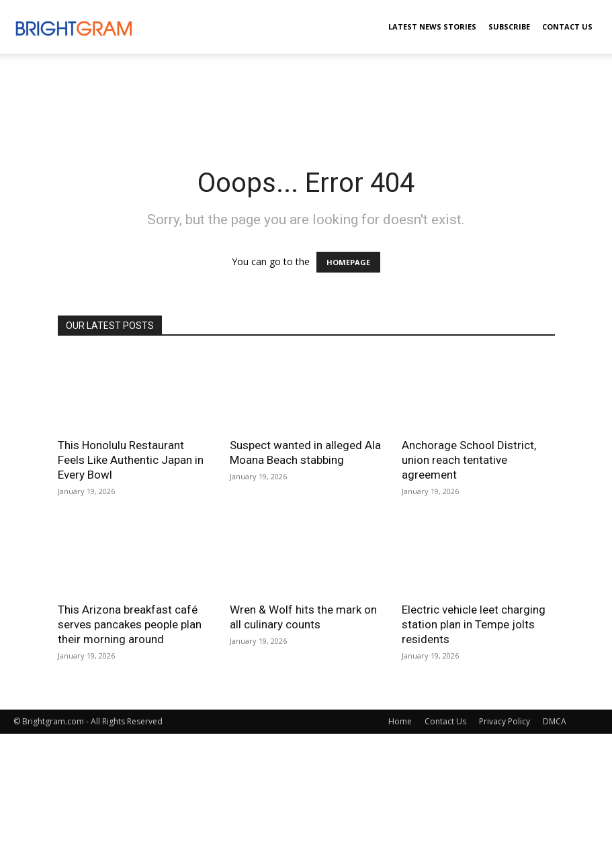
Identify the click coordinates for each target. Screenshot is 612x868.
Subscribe (509, 27)
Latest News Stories (432, 27)
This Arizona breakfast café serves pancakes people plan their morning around (130, 624)
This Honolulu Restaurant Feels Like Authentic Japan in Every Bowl (131, 460)
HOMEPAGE (348, 262)
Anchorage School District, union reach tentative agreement (469, 460)
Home (400, 721)
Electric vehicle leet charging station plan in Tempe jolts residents (474, 624)
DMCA (555, 721)
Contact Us (567, 27)
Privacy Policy (505, 721)
